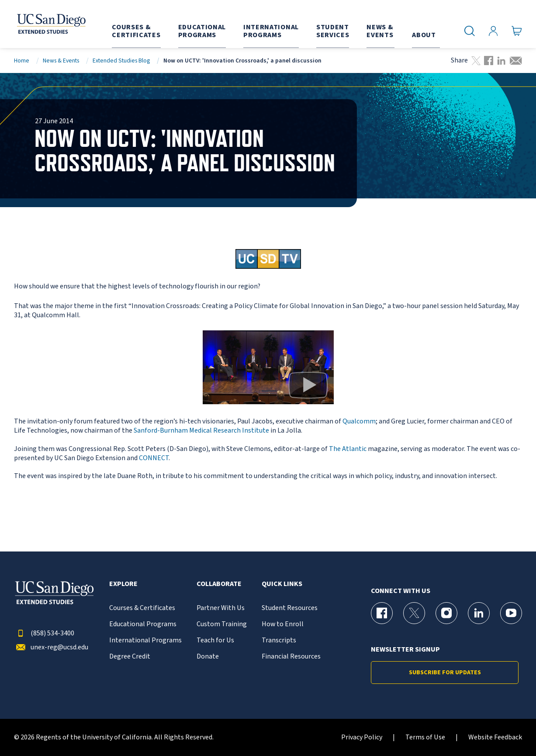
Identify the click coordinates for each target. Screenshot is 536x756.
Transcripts (279, 640)
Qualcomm (359, 421)
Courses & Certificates (142, 608)
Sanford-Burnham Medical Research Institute (202, 430)
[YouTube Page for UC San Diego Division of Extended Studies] (511, 613)
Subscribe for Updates (445, 673)
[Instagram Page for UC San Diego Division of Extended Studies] (446, 613)
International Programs (145, 640)
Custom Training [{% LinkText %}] (222, 624)
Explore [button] (123, 584)
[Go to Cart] (517, 31)
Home (22, 61)
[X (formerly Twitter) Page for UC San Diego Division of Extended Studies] (414, 613)
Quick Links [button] (282, 584)
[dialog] (510, 730)
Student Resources (290, 608)
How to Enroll (283, 624)
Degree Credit (130, 657)
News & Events (61, 61)
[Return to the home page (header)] (48, 24)
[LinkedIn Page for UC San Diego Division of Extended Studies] (479, 613)
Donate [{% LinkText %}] (208, 657)
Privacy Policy (362, 737)
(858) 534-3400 (44, 633)
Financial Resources (291, 657)
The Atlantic (348, 449)
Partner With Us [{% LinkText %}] (221, 608)
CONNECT (154, 458)
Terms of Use (425, 737)
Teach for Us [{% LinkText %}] (215, 640)
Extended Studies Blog (121, 61)
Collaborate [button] (219, 584)
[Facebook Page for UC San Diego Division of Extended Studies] (382, 613)
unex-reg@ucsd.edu (51, 647)
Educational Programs (143, 624)
